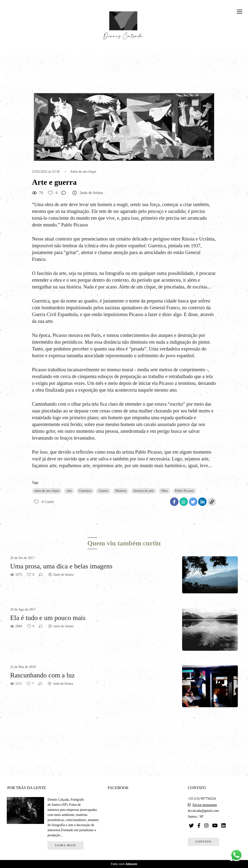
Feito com (124, 864)
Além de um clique (83, 172)
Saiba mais (65, 845)
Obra (164, 491)
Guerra (103, 491)
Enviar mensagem (205, 805)
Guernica (85, 491)
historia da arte (143, 491)
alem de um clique (47, 491)
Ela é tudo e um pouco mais (48, 618)
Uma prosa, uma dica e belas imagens (61, 566)
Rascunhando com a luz (43, 675)
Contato (203, 842)
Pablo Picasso (184, 491)
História (121, 491)
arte (69, 491)
